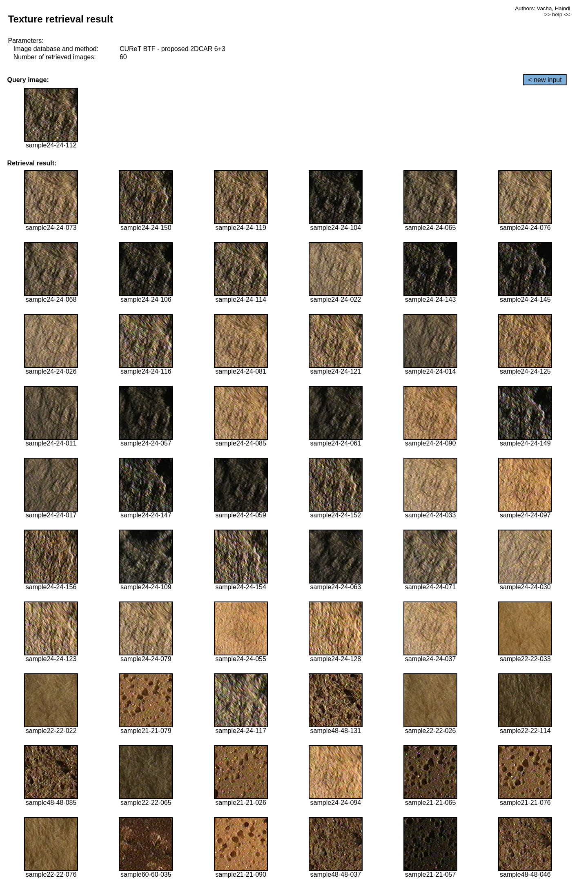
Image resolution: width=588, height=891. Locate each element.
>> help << (557, 14)
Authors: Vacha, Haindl (542, 8)
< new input (545, 80)
